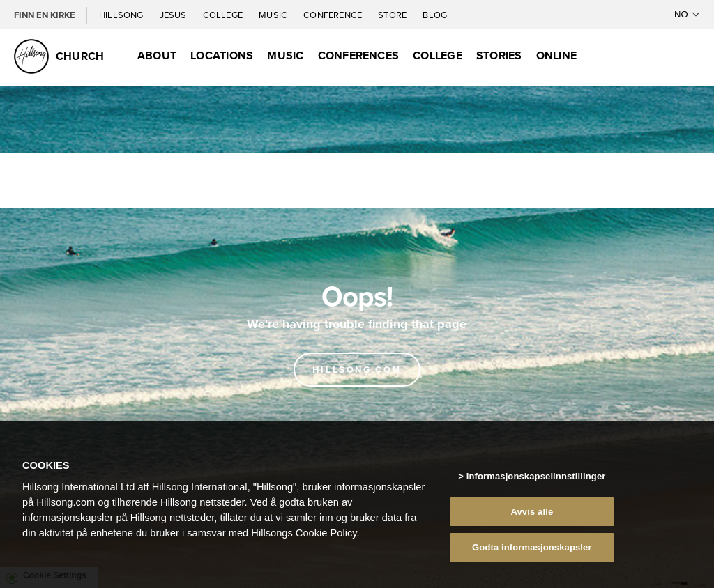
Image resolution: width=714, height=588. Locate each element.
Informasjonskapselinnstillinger (536, 482)
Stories (499, 55)
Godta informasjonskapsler (532, 553)
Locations (222, 55)
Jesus (174, 15)
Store (393, 15)
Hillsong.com (357, 370)
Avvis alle (532, 517)
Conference (334, 15)
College (224, 15)
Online (556, 55)
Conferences (359, 55)
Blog (435, 15)
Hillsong (122, 15)
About (157, 55)
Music (274, 15)
